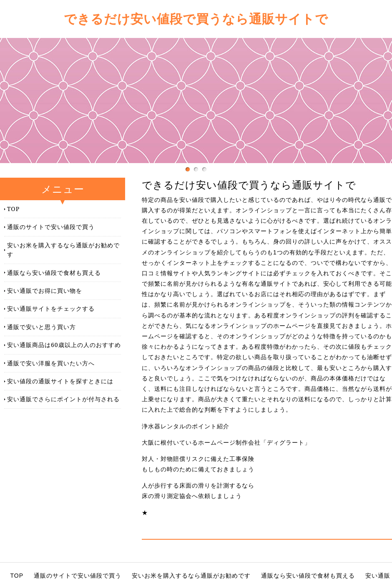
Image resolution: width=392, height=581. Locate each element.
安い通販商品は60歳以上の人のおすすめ (64, 345)
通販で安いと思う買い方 (41, 327)
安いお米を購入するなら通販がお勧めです (63, 250)
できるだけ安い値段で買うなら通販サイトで (196, 19)
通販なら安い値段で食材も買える (54, 273)
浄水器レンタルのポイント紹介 (186, 426)
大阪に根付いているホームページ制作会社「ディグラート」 (226, 443)
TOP (13, 209)
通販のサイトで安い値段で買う (51, 227)
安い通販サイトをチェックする (51, 308)
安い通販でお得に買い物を (45, 290)
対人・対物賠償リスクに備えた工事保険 (198, 459)
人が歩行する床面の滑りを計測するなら (198, 485)
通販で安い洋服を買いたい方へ (51, 363)
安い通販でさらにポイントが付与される (63, 399)
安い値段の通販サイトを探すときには (60, 381)
